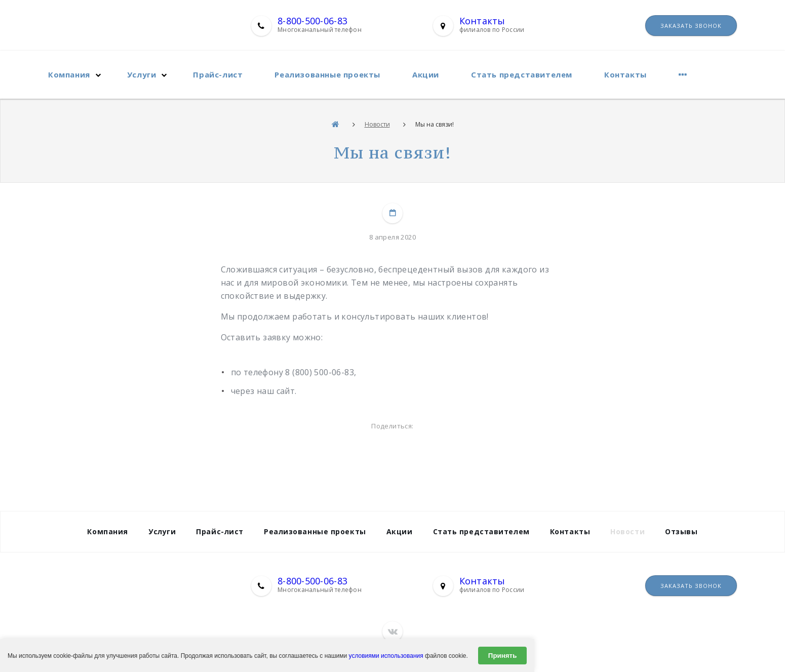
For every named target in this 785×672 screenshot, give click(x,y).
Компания (69, 74)
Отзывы (681, 531)
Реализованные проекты (327, 74)
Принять (502, 656)
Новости (377, 124)
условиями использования (386, 656)
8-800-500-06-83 (312, 21)
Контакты (482, 21)
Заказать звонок (691, 26)
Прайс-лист (218, 74)
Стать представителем (522, 74)
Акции (426, 74)
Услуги (142, 74)
